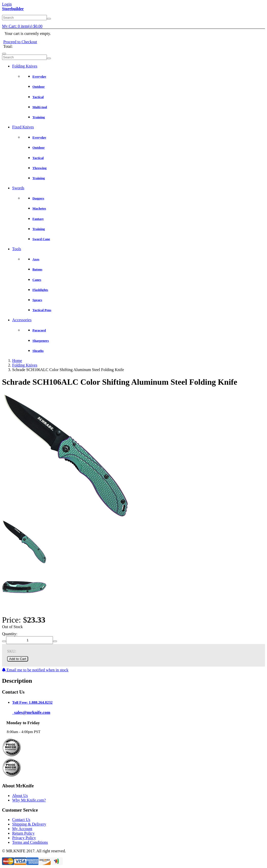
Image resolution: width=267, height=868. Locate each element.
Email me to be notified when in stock (35, 670)
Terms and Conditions (30, 842)
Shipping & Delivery (29, 824)
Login (7, 4)
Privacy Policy (24, 838)
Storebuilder (13, 9)
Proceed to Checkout (20, 42)
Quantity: (10, 634)
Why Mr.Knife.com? (29, 800)
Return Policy (23, 833)
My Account (22, 829)
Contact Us (21, 820)
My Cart (22, 26)
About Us (20, 796)
